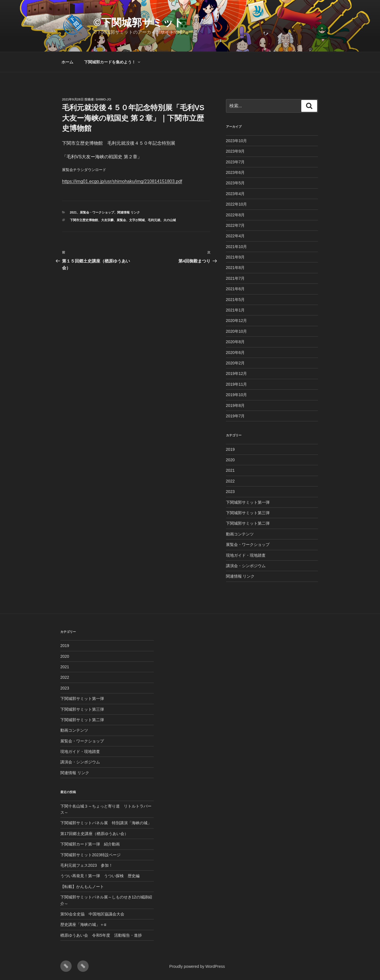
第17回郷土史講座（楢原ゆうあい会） (94, 834)
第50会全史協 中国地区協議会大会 (92, 914)
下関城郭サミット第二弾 (248, 523)
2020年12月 (237, 321)
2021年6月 (235, 289)
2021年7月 (235, 278)
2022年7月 (235, 225)
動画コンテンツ (240, 534)
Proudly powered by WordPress (197, 966)
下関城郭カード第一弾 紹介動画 (90, 844)
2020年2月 (235, 363)
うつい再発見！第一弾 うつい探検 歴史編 (100, 876)
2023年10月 (237, 141)
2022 (230, 481)
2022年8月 (235, 215)
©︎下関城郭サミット (139, 23)
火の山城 (170, 220)
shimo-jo (103, 99)
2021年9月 (235, 257)
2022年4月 (235, 236)
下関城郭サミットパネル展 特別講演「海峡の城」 (106, 823)
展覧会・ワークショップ (97, 212)
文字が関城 (137, 220)
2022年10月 (237, 204)
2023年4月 (235, 194)
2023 (230, 492)
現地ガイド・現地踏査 (246, 555)
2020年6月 (235, 353)
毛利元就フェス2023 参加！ (87, 865)
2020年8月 (235, 342)
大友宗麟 (107, 220)
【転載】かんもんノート (82, 887)
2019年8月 (235, 405)
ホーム (67, 62)
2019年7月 (235, 416)
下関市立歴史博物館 (84, 220)
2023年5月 (235, 183)
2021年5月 (235, 300)
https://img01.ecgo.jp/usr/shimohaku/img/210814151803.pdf (122, 181)
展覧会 (121, 220)
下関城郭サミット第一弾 (248, 502)
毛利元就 (154, 220)
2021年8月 (235, 268)
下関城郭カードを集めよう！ (113, 62)
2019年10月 (237, 395)
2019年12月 (237, 373)
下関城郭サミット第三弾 (248, 513)
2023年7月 (235, 162)
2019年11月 (237, 384)
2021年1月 (235, 310)
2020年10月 (237, 331)
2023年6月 (235, 172)
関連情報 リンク (129, 212)
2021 (73, 212)
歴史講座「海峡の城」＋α (83, 925)
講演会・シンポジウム (246, 566)
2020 (230, 460)
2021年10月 (237, 247)
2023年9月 (235, 151)
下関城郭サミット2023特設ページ (90, 855)
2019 (230, 449)
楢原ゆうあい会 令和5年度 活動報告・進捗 (101, 935)
